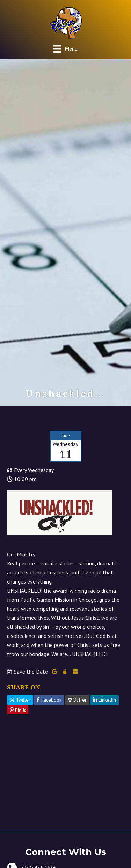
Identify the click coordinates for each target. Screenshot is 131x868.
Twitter (20, 700)
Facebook (49, 700)
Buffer (77, 700)
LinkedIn (104, 700)
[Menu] (65, 49)
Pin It (18, 710)
